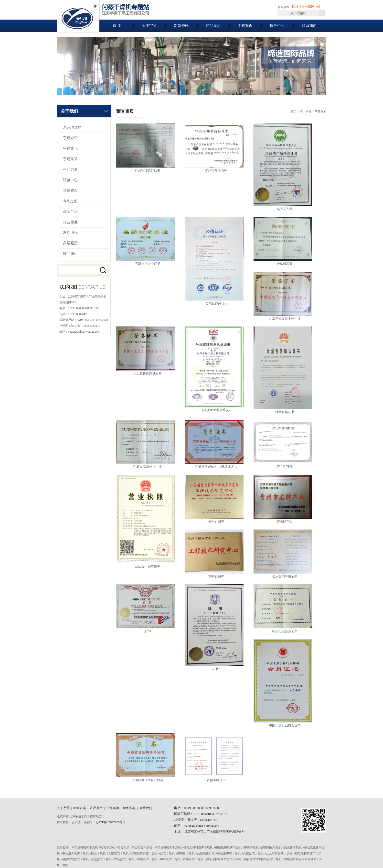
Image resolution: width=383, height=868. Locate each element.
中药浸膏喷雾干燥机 (85, 847)
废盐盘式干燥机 (101, 859)
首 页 (117, 26)
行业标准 (70, 222)
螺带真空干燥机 (170, 859)
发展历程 (70, 233)
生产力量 (70, 169)
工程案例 (245, 26)
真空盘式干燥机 (253, 853)
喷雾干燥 (123, 847)
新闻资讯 (181, 26)
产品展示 (213, 26)
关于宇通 (149, 26)
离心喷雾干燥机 (142, 847)
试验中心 (70, 180)
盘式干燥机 (167, 853)
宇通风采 (70, 159)
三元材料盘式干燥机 (279, 853)
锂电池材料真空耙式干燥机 (223, 859)
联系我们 (309, 26)
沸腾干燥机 (251, 847)
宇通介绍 (70, 138)
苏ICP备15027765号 (109, 822)
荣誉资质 (70, 191)
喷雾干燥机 (108, 847)
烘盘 (65, 865)
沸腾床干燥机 (186, 853)
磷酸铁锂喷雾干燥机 (228, 847)
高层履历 (70, 243)
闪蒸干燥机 (98, 853)
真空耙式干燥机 (118, 853)
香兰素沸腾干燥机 (229, 853)
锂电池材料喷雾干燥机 (198, 847)
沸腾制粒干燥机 (271, 847)
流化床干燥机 (293, 847)
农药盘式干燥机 (124, 859)
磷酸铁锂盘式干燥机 (75, 859)
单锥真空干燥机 (147, 859)
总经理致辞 (72, 127)
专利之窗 (70, 201)
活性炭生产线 (206, 853)
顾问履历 (70, 254)
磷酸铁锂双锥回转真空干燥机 (263, 859)
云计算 (76, 822)
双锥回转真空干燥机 (144, 853)
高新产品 (70, 212)
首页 (294, 111)
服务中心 (277, 26)
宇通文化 (70, 148)
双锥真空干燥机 (193, 859)
